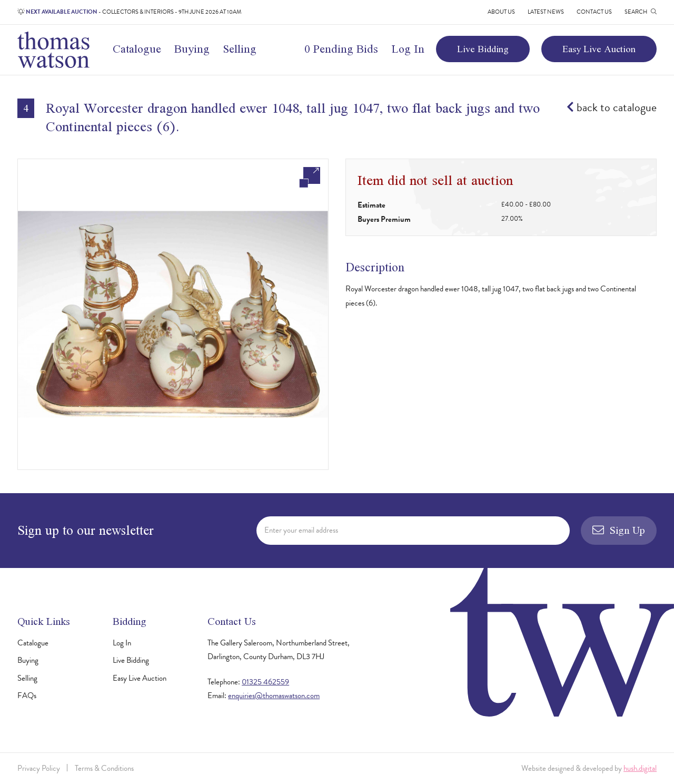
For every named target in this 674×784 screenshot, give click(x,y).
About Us (501, 12)
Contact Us (594, 12)
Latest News (546, 12)
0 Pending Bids (341, 49)
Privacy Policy (39, 768)
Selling (240, 49)
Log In (408, 49)
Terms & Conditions (104, 768)
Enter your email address (301, 530)
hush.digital (640, 768)
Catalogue (137, 49)
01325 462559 (265, 682)
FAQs (27, 695)
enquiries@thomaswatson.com (274, 695)
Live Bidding (483, 49)
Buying (192, 49)
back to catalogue (612, 107)
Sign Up (619, 530)
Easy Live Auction (599, 49)
